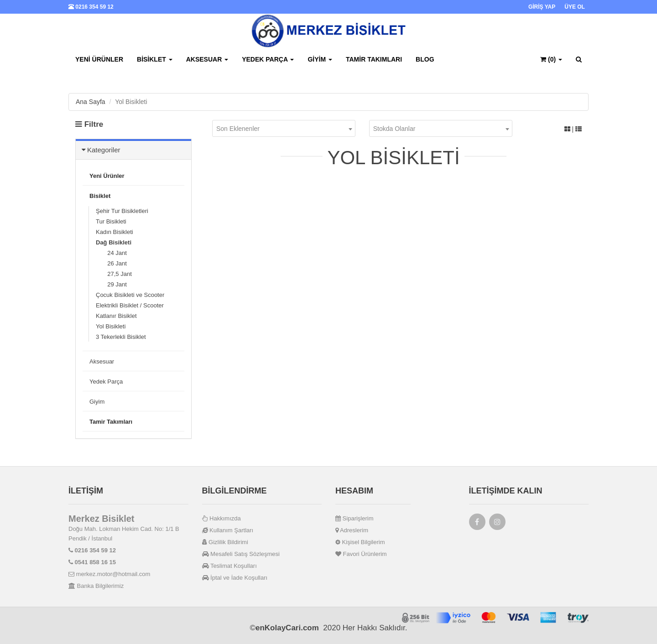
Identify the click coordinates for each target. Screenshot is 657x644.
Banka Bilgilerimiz (96, 586)
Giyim (320, 59)
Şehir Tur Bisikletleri (122, 211)
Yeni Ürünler (99, 59)
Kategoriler (104, 150)
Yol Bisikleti (111, 326)
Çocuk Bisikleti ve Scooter (130, 295)
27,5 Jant (114, 274)
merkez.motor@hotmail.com (109, 574)
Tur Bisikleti (111, 221)
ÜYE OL (575, 7)
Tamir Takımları (374, 59)
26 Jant (111, 263)
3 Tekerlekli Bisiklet (121, 337)
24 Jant (111, 253)
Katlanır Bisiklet (116, 316)
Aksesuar (207, 59)
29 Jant (111, 284)
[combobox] (284, 128)
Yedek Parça (268, 59)
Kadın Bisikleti (115, 232)
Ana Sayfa (91, 102)
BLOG (425, 59)
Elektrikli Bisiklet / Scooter (130, 305)
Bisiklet (155, 59)
